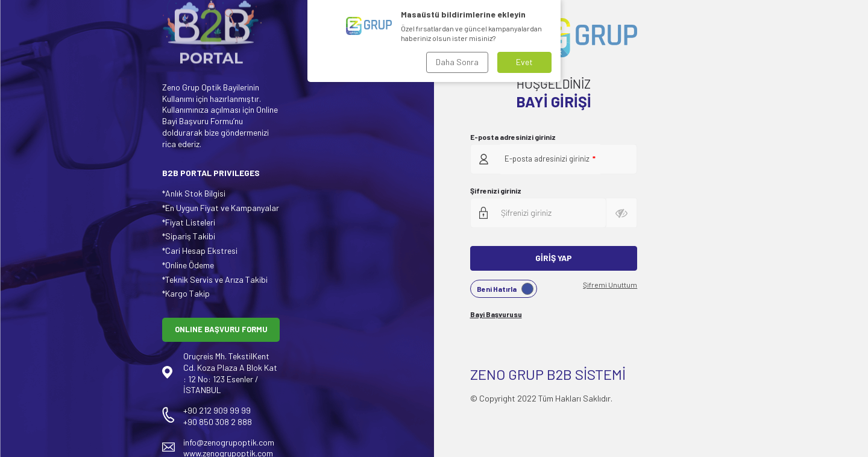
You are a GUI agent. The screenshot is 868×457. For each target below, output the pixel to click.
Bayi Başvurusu (496, 314)
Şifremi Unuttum (610, 285)
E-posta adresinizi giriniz (513, 137)
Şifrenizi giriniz (496, 191)
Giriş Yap (554, 258)
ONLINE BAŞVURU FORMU (221, 329)
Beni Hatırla (505, 289)
